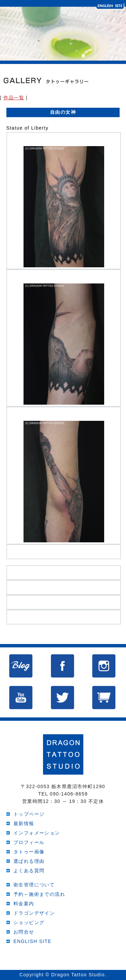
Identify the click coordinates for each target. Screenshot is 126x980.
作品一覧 (14, 98)
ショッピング (29, 922)
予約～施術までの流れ (39, 894)
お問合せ (24, 932)
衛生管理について (34, 885)
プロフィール (29, 842)
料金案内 (24, 904)
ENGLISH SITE (32, 941)
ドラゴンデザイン (34, 913)
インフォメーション (37, 833)
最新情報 (24, 823)
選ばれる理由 (29, 861)
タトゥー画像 (29, 852)
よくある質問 (29, 871)
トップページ (29, 814)
